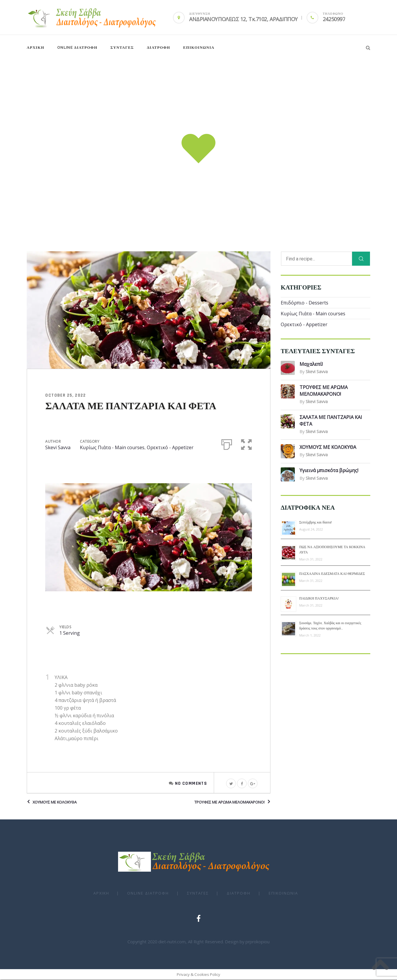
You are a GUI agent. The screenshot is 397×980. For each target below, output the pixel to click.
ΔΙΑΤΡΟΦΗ (158, 48)
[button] (247, 444)
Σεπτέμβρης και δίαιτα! (316, 523)
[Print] (227, 444)
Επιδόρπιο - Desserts (305, 303)
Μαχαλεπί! (311, 364)
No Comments (191, 783)
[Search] (361, 259)
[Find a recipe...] (317, 259)
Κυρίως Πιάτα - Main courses (112, 448)
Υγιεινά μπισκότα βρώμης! (329, 471)
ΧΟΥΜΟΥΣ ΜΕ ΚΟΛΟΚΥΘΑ (55, 802)
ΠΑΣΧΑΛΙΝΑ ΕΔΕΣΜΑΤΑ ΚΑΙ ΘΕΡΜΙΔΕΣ (332, 574)
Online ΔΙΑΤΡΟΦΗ (77, 48)
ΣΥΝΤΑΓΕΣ (122, 48)
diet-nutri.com (172, 942)
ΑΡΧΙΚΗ (36, 48)
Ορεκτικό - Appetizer (170, 448)
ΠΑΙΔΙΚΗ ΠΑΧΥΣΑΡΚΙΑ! (319, 599)
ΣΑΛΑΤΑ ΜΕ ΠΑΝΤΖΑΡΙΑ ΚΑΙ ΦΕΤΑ (131, 407)
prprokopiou (258, 942)
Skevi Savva (58, 448)
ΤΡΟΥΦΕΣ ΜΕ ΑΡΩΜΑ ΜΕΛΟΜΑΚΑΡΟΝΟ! (229, 802)
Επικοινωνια (199, 48)
